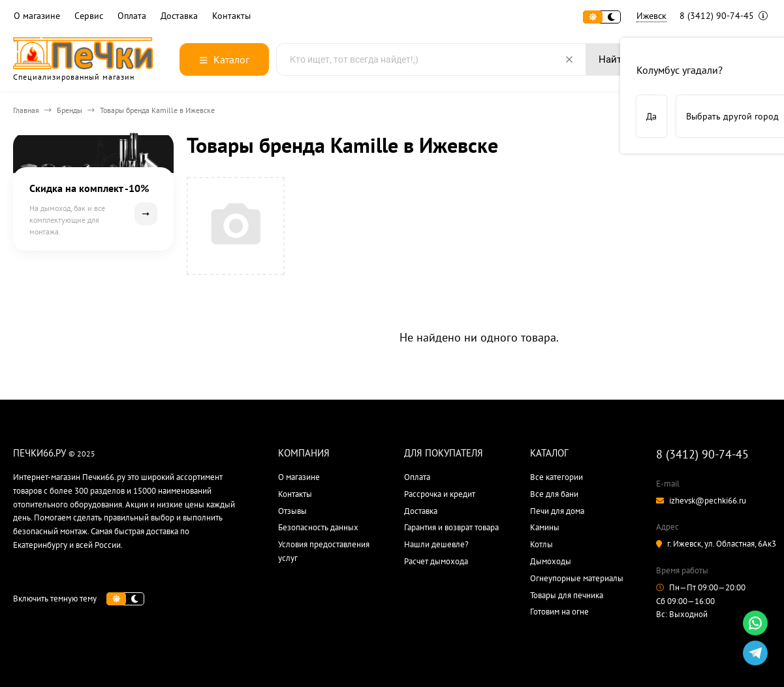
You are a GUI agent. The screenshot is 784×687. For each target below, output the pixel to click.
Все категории (557, 477)
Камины (545, 527)
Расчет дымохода (436, 561)
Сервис (89, 16)
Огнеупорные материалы (577, 578)
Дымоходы (551, 561)
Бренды (70, 110)
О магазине (37, 16)
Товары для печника (567, 595)
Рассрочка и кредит (440, 494)
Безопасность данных (318, 527)
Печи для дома (557, 511)
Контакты (231, 16)
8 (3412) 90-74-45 (724, 16)
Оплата (132, 16)
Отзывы (292, 511)
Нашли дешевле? (436, 544)
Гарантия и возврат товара (451, 527)
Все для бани (554, 494)
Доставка (179, 16)
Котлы (541, 544)
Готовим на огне (559, 612)
